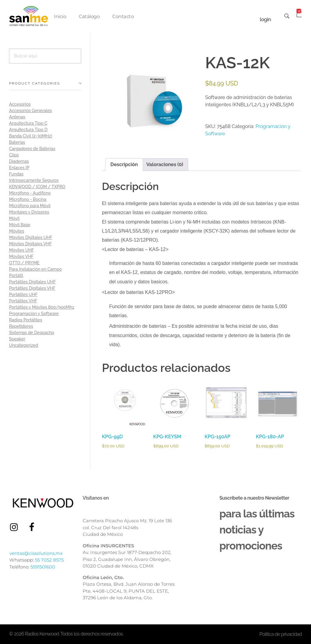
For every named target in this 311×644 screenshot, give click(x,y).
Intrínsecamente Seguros (34, 180)
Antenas (17, 117)
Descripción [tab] (124, 164)
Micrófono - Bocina (28, 199)
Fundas (16, 174)
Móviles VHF (21, 256)
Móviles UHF (22, 250)
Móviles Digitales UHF (31, 237)
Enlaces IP (19, 168)
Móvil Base (20, 225)
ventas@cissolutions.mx (36, 553)
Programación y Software (34, 314)
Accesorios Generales (30, 111)
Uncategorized (24, 345)
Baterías (17, 142)
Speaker (17, 339)
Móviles (17, 231)
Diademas (19, 161)
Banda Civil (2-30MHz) (31, 136)
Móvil (14, 218)
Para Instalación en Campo (35, 269)
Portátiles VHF (23, 301)
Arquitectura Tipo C (28, 123)
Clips (14, 155)
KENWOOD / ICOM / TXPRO (37, 187)
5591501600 (43, 567)
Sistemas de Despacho (32, 333)
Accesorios (20, 104)
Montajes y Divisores (29, 212)
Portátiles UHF (23, 295)
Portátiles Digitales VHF (32, 288)
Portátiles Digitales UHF (32, 282)
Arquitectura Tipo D (28, 130)
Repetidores (21, 326)
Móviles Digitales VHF (30, 244)
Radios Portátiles (26, 320)
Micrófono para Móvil (30, 206)
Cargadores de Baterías (32, 149)
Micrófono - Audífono (30, 193)
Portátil (16, 275)
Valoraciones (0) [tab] (165, 164)
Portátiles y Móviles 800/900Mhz (42, 307)
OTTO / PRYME (24, 263)
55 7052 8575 (49, 560)
